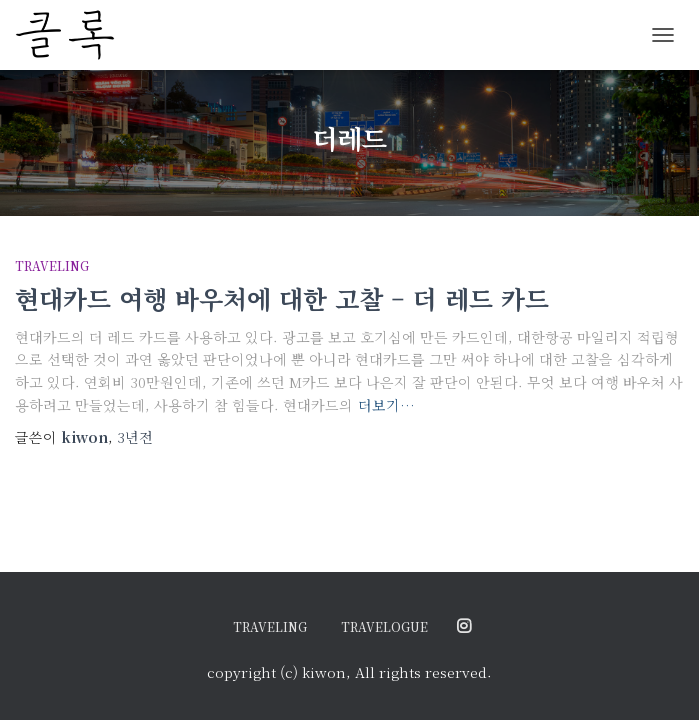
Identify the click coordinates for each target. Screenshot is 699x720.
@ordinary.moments (464, 627)
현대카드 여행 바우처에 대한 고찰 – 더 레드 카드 (282, 298)
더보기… (386, 405)
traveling (52, 265)
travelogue (384, 626)
